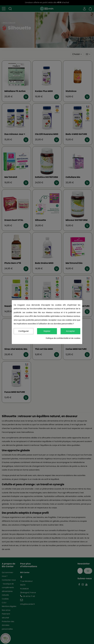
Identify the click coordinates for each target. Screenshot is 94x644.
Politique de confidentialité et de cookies (63, 338)
